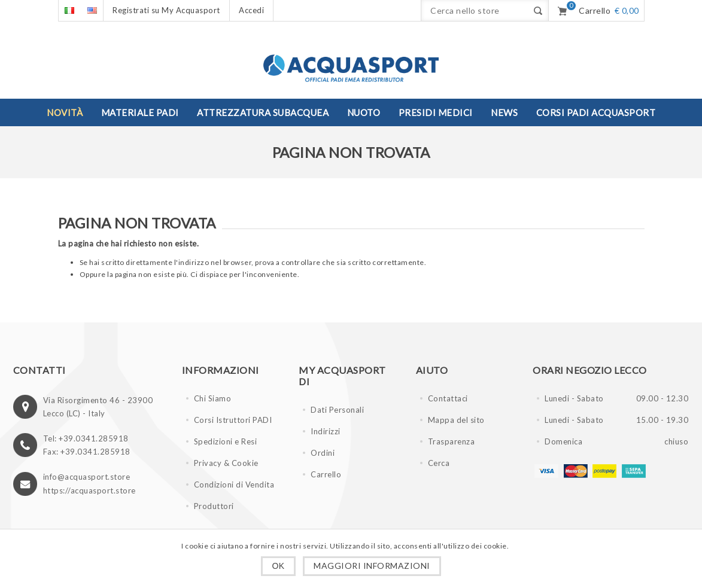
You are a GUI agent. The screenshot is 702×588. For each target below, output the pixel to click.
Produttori (214, 506)
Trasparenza (452, 441)
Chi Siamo (213, 398)
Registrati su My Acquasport (166, 10)
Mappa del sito (456, 420)
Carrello (326, 474)
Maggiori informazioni (372, 566)
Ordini (323, 453)
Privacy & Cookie (226, 463)
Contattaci (448, 398)
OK (278, 566)
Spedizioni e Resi (226, 441)
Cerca (439, 463)
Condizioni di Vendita (234, 485)
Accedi (251, 10)
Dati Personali (337, 410)
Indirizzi (326, 431)
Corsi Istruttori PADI (233, 420)
